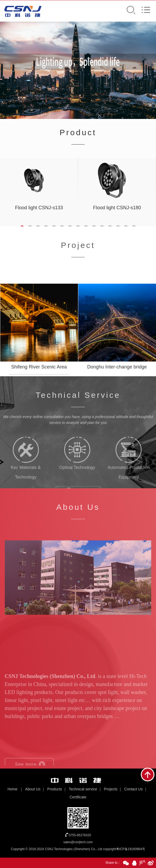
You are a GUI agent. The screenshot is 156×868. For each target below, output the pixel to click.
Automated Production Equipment (129, 473)
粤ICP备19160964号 (131, 849)
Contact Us (134, 789)
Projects (111, 789)
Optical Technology (77, 468)
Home (12, 789)
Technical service (83, 789)
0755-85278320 (80, 835)
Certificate (78, 797)
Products (55, 789)
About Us (33, 789)
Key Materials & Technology (26, 473)
